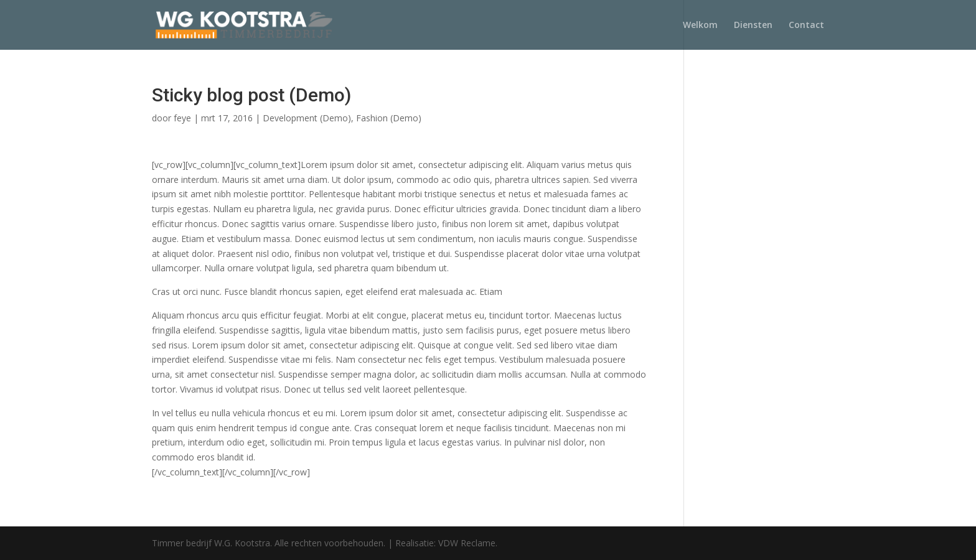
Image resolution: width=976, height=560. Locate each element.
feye (182, 118)
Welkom (700, 26)
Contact (806, 26)
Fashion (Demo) (389, 118)
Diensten (753, 26)
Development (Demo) (307, 118)
